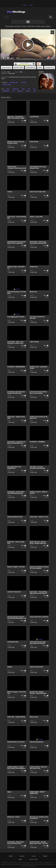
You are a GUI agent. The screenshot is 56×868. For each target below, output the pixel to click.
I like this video (16, 64)
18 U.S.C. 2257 (33, 859)
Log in (31, 5)
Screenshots (31, 68)
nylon (8, 89)
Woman (28, 91)
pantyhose (16, 89)
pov (14, 91)
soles (23, 89)
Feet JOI (24, 83)
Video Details (7, 68)
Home (11, 856)
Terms (45, 856)
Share (40, 68)
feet (29, 89)
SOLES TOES (7, 85)
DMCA (20, 859)
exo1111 (41, 72)
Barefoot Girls (14, 83)
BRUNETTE (6, 91)
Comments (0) (50, 68)
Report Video (19, 68)
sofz (35, 91)
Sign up (25, 5)
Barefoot (20, 91)
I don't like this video (34, 64)
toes (34, 89)
